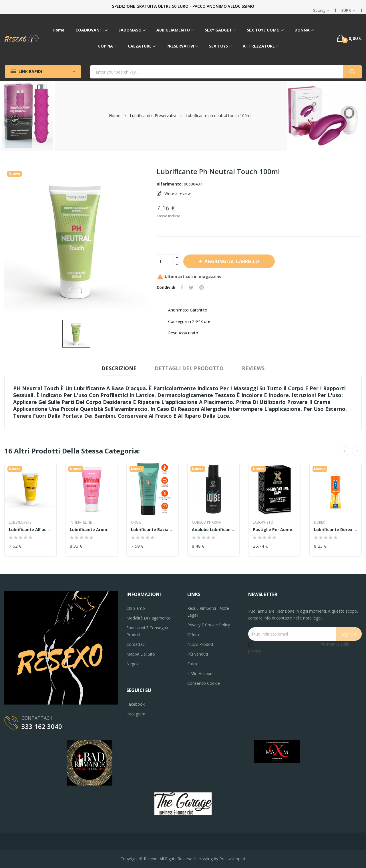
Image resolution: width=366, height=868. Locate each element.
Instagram (136, 714)
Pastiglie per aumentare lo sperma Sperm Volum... (274, 530)
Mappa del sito (141, 654)
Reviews (253, 368)
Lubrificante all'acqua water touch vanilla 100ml (30, 530)
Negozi (133, 664)
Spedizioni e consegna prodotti (147, 631)
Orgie (136, 522)
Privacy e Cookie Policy (209, 625)
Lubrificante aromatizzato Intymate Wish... (91, 530)
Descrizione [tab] (119, 368)
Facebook (136, 704)
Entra (192, 664)
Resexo (151, 859)
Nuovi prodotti (201, 644)
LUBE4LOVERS (20, 522)
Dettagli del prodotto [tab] (189, 368)
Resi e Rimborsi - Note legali (208, 612)
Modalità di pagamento (149, 618)
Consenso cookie (204, 683)
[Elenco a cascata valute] (349, 11)
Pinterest (202, 287)
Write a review (177, 193)
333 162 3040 (42, 726)
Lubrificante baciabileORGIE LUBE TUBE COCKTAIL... (153, 530)
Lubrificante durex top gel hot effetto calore (336, 530)
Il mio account (201, 673)
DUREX (319, 522)
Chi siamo (136, 608)
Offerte (194, 635)
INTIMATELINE (81, 522)
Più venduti (198, 654)
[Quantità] (165, 261)
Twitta (191, 287)
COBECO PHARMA (206, 522)
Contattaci (136, 644)
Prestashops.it (232, 859)
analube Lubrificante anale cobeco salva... (213, 530)
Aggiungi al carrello (231, 261)
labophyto (263, 522)
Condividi (182, 287)
